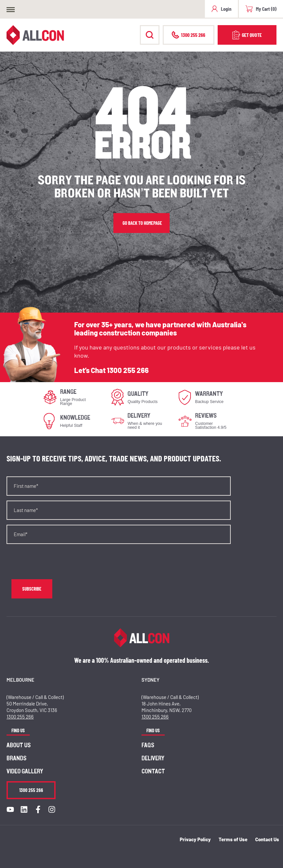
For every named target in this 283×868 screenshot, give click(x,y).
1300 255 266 (128, 370)
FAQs (148, 745)
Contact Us (267, 839)
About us (19, 745)
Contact (153, 771)
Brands (17, 758)
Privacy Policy (195, 839)
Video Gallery (25, 771)
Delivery (153, 758)
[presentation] (56, 562)
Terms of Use (233, 839)
